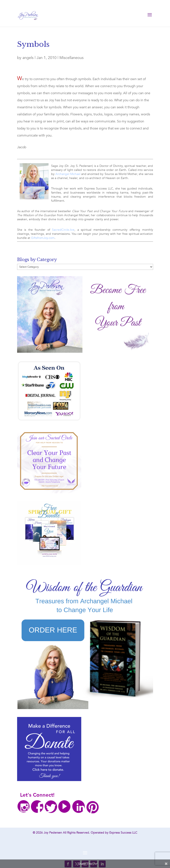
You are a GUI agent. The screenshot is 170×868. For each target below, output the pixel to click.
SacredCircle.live (63, 230)
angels (28, 58)
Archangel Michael (68, 174)
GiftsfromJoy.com (43, 238)
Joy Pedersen (53, 833)
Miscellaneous (72, 58)
